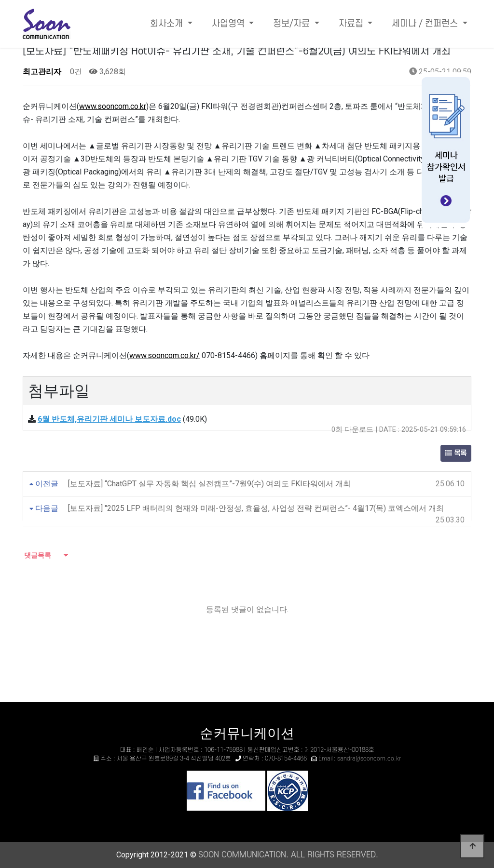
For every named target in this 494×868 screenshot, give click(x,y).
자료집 (352, 24)
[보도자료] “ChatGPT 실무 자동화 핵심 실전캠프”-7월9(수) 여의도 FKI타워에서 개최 (209, 484)
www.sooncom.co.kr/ (165, 355)
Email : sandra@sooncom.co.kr (360, 759)
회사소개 (168, 24)
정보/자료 (293, 24)
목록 (456, 453)
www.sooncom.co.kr (113, 106)
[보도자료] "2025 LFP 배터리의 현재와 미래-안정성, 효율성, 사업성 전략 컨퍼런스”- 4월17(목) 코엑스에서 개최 (256, 508)
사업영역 (229, 24)
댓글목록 (37, 555)
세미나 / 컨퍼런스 (426, 24)
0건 (75, 72)
